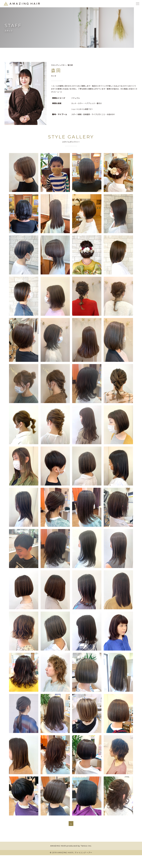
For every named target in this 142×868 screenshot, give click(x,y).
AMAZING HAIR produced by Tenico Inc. (71, 847)
